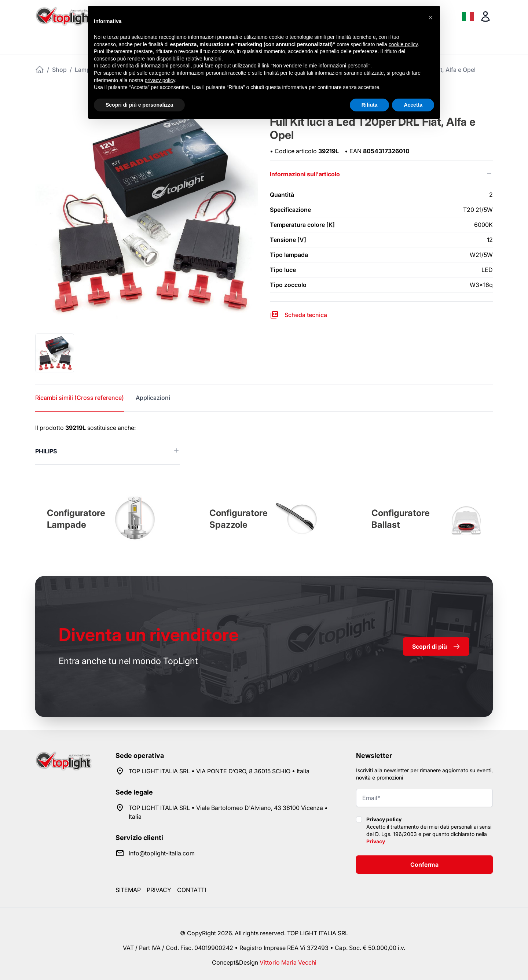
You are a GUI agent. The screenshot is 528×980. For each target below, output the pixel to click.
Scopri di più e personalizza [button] (139, 105)
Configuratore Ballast (401, 519)
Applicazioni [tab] (153, 398)
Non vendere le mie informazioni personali (320, 66)
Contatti (192, 890)
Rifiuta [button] (370, 105)
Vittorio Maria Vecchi (288, 962)
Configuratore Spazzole (239, 519)
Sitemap (128, 890)
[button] (430, 18)
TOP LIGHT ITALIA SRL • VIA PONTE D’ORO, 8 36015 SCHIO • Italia (219, 771)
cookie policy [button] (403, 44)
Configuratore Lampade (76, 519)
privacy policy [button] (160, 80)
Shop (59, 70)
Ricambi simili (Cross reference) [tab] (80, 398)
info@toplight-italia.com (162, 853)
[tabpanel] (264, 444)
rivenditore (149, 635)
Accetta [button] (413, 105)
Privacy (376, 841)
